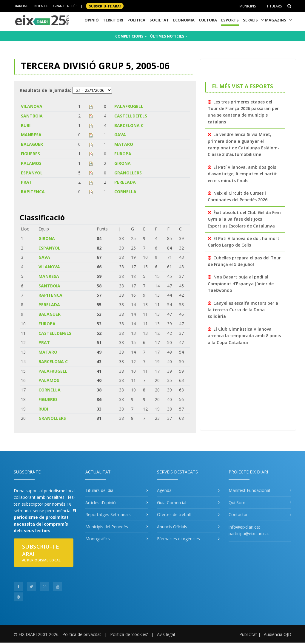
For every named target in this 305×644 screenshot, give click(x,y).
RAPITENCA (33, 192)
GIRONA (123, 163)
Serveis (250, 20)
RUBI (26, 125)
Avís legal (166, 634)
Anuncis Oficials (172, 527)
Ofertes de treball (174, 514)
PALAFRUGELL (129, 106)
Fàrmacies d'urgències (178, 539)
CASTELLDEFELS (131, 116)
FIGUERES (30, 154)
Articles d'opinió (101, 503)
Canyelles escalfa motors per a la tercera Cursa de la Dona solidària (243, 310)
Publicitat (248, 634)
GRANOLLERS (128, 173)
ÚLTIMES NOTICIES (169, 36)
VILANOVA (32, 106)
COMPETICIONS (131, 36)
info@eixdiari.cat (244, 527)
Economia (184, 20)
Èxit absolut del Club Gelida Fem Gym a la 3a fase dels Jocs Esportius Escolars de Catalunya (244, 219)
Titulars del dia (99, 490)
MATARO (124, 144)
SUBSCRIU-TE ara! (105, 6)
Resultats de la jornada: (45, 90)
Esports (230, 20)
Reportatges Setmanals (108, 514)
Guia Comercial (172, 503)
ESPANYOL (32, 173)
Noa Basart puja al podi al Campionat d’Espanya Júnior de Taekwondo (241, 284)
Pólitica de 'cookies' (129, 634)
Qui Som (237, 503)
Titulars (274, 6)
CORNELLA (125, 192)
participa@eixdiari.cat (249, 534)
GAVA (120, 135)
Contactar (238, 514)
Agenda (164, 490)
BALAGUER (32, 144)
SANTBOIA (32, 116)
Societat (159, 20)
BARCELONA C (129, 125)
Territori (113, 20)
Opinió (92, 20)
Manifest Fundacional (249, 490)
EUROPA (123, 154)
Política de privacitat (82, 634)
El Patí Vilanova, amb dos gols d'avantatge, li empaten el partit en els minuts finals (242, 174)
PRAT (27, 182)
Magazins (276, 20)
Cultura (208, 20)
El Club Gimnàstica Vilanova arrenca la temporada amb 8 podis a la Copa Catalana (244, 336)
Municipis (248, 6)
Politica (136, 20)
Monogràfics (98, 539)
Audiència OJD (278, 634)
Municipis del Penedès (107, 527)
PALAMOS (31, 163)
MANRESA (31, 135)
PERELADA (125, 182)
